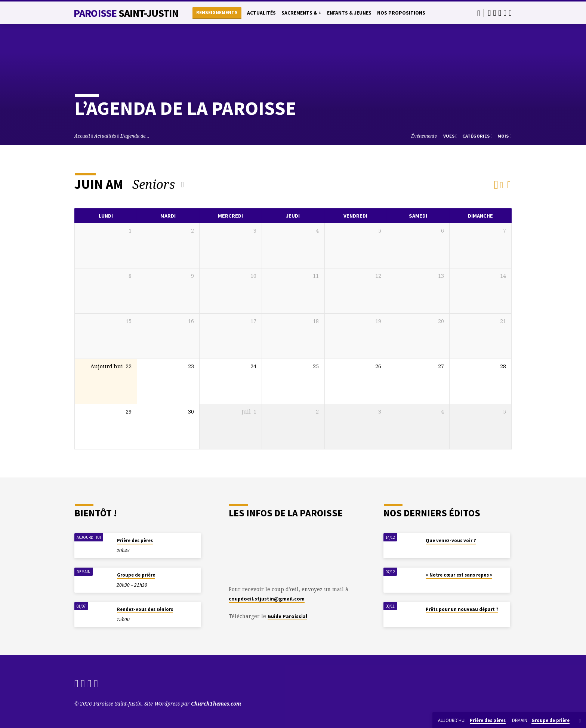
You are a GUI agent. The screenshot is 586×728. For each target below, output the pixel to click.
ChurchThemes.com (216, 704)
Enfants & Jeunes (349, 13)
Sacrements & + (301, 13)
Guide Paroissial (287, 616)
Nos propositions (401, 13)
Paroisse (126, 13)
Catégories (477, 136)
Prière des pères (135, 540)
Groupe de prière (136, 575)
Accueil (82, 136)
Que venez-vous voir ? (451, 540)
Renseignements (217, 13)
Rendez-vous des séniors (145, 609)
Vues (450, 136)
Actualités (261, 13)
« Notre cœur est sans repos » (459, 575)
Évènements (424, 136)
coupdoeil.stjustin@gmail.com (267, 599)
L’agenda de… (135, 136)
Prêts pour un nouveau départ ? (462, 609)
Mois (505, 136)
